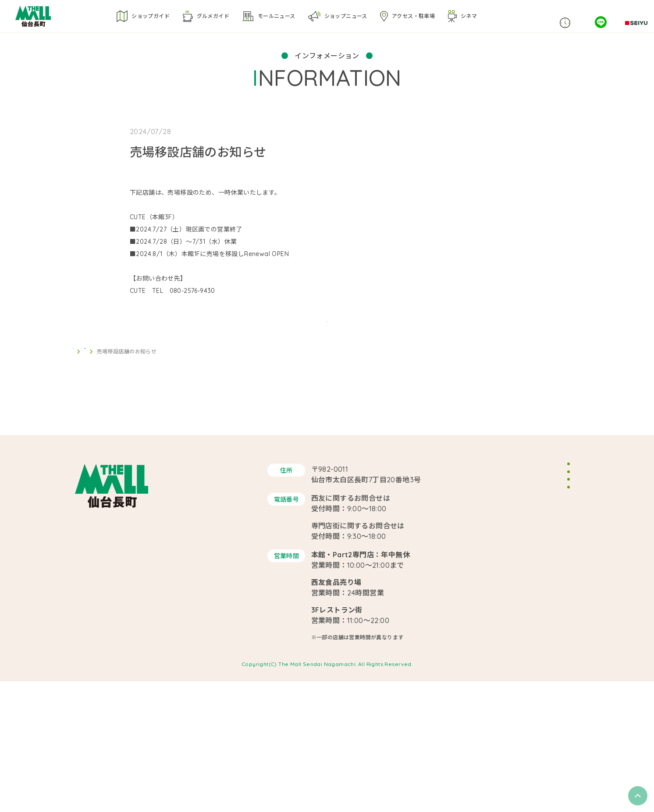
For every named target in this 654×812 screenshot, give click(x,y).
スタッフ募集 (520, 597)
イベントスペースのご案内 (539, 579)
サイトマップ (520, 634)
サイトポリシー (524, 615)
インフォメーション (119, 411)
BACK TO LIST (327, 369)
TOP (78, 411)
